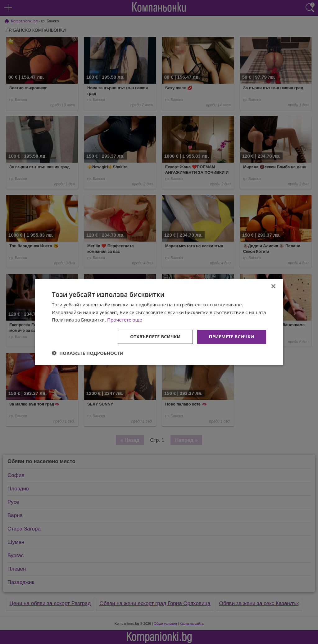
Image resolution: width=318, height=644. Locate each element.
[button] (88, 353)
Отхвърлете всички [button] (155, 337)
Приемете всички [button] (232, 337)
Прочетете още (125, 320)
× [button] (273, 286)
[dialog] (159, 322)
